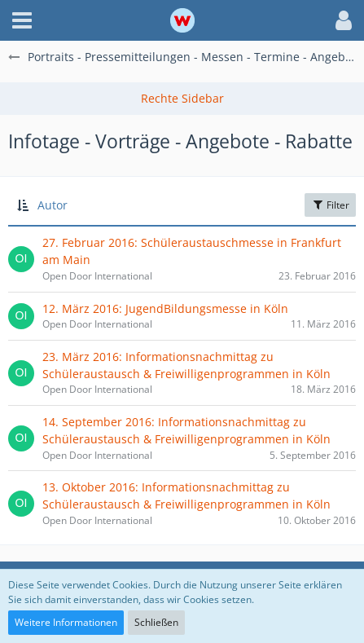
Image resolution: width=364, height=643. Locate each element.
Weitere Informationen (66, 622)
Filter (330, 205)
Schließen (156, 622)
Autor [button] (53, 205)
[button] (22, 20)
